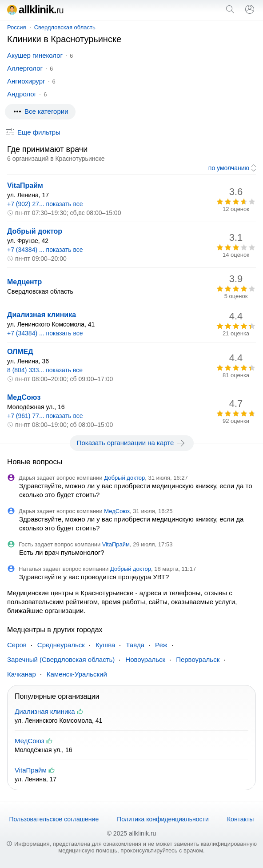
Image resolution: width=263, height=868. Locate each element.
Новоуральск (145, 659)
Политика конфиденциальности (163, 819)
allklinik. (35, 10)
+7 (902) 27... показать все (45, 204)
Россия (17, 27)
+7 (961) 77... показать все (45, 416)
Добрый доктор (35, 231)
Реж (161, 645)
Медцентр (24, 282)
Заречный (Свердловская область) (61, 659)
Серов (17, 645)
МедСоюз (24, 397)
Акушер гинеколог (35, 55)
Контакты (240, 819)
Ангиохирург (26, 81)
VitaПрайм (25, 185)
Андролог (22, 94)
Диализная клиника (42, 315)
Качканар (22, 674)
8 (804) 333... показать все (45, 370)
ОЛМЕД (20, 352)
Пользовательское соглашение (54, 819)
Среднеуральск (61, 645)
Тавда (135, 645)
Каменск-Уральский (77, 674)
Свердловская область (65, 27)
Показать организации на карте (132, 443)
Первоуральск (198, 659)
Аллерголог (25, 68)
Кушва (105, 645)
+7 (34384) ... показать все (45, 250)
